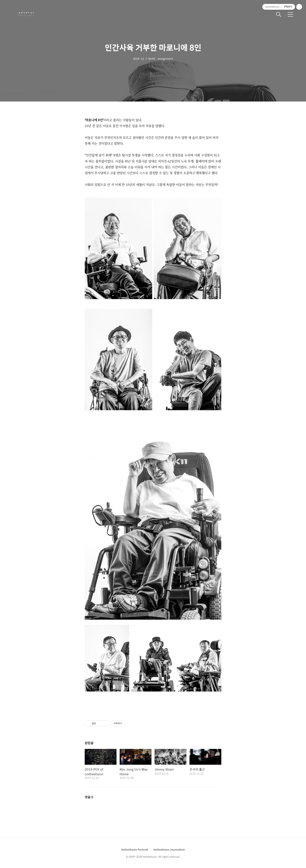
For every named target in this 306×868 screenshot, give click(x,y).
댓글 (89, 797)
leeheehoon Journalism (169, 849)
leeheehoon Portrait (135, 849)
